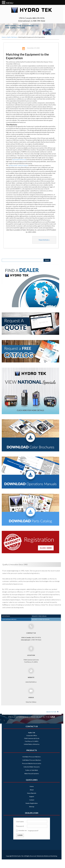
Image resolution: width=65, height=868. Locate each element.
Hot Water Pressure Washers (32, 757)
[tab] (16, 616)
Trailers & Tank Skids (32, 770)
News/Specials (32, 793)
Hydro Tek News (12, 37)
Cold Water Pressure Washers (32, 760)
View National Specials (9, 619)
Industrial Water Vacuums (32, 767)
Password (20, 826)
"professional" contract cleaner (18, 165)
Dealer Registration (32, 803)
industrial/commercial (19, 160)
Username (20, 821)
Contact (32, 800)
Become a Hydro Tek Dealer (41, 619)
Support (32, 796)
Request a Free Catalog (39, 616)
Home (4, 37)
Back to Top (51, 712)
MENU (10, 3)
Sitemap (32, 807)
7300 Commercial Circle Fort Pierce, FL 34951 (31, 654)
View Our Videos (31, 695)
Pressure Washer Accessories (32, 763)
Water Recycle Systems (32, 774)
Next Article (44, 240)
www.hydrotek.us (31, 675)
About (32, 790)
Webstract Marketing (50, 856)
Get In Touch (6, 616)
